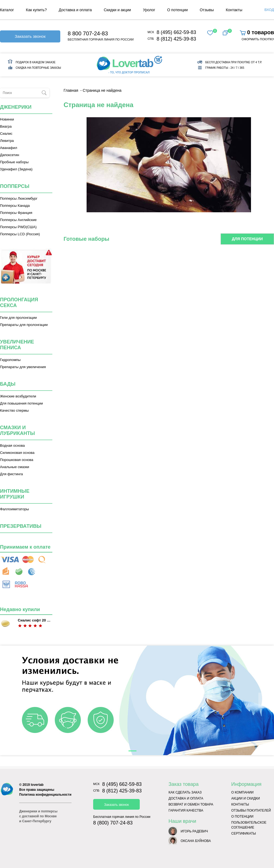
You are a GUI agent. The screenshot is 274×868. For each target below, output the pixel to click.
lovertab (37, 785)
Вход (269, 10)
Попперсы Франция (16, 213)
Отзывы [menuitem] (207, 10)
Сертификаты (244, 833)
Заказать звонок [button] (30, 36)
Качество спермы (14, 410)
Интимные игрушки (15, 494)
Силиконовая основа (17, 453)
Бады (8, 384)
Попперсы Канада (15, 206)
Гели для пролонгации (18, 318)
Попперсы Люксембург (19, 198)
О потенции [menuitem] (177, 10)
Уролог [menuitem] (149, 10)
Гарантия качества (186, 810)
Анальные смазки (15, 467)
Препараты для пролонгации (24, 325)
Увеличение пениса (17, 345)
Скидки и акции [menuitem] (117, 10)
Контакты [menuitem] (234, 10)
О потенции (242, 817)
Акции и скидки (246, 798)
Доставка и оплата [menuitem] (75, 10)
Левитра (7, 141)
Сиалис (6, 134)
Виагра (6, 126)
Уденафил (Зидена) (16, 169)
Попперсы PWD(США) (18, 227)
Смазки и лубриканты (17, 430)
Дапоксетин (10, 155)
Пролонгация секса (19, 303)
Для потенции (247, 239)
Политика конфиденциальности (45, 795)
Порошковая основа (17, 460)
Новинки (7, 119)
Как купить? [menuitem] (36, 10)
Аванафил (9, 148)
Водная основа (12, 446)
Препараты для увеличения (23, 367)
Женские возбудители (18, 396)
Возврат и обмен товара (191, 804)
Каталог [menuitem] (7, 10)
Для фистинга (12, 474)
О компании (242, 792)
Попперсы (15, 186)
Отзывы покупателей (251, 810)
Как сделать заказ (185, 792)
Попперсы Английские (18, 220)
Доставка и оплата (186, 798)
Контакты (240, 804)
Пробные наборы (14, 162)
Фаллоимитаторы (15, 509)
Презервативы (21, 526)
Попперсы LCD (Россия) (20, 234)
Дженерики (16, 107)
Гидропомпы (10, 360)
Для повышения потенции (21, 403)
